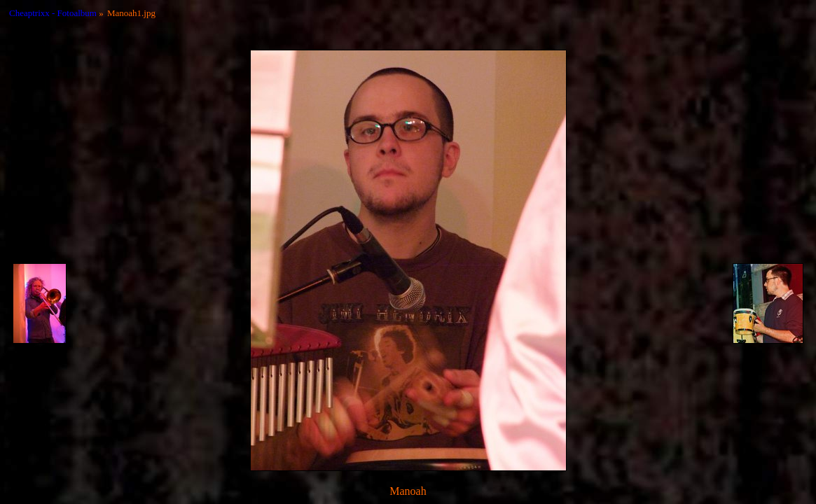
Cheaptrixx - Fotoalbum (53, 13)
